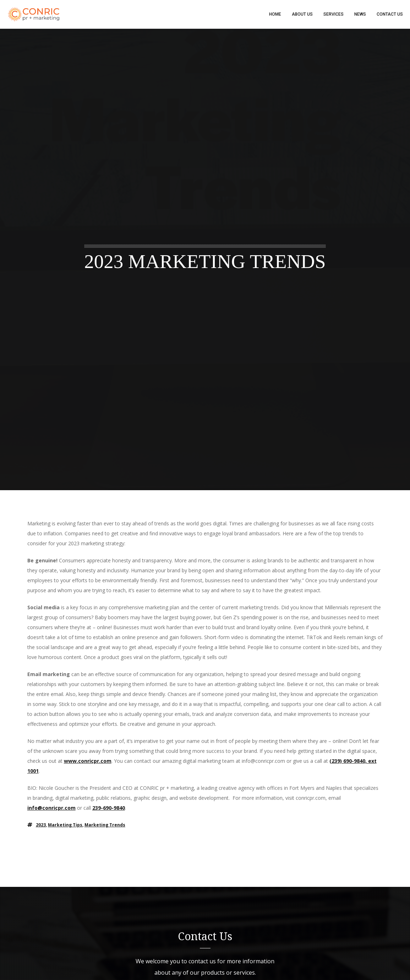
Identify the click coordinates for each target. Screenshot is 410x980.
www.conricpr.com (88, 761)
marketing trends (105, 825)
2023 (41, 825)
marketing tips (65, 825)
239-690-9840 (109, 808)
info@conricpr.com (51, 808)
